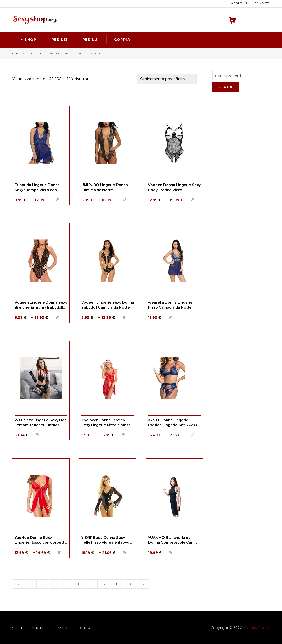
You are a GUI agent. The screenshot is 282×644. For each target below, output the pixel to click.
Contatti (262, 3)
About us (239, 3)
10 (79, 584)
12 (104, 584)
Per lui (91, 40)
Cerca (225, 87)
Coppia (122, 40)
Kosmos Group (256, 628)
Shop (28, 40)
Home (16, 53)
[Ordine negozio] (167, 79)
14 (130, 584)
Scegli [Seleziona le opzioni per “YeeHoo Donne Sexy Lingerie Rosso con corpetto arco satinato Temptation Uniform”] (59, 552)
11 (92, 584)
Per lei (59, 40)
